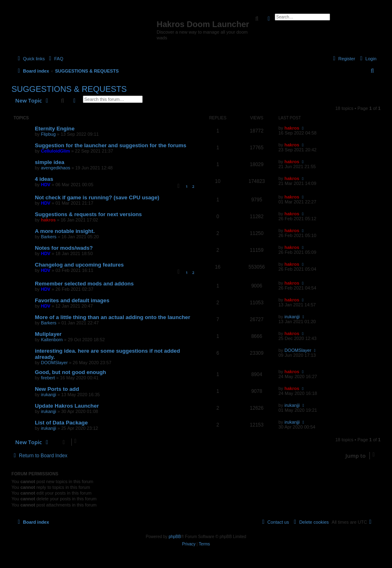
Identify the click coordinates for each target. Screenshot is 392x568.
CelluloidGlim (56, 151)
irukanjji (292, 317)
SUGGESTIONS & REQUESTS (69, 89)
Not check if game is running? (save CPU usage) (97, 197)
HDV (46, 185)
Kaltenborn (52, 340)
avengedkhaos (56, 168)
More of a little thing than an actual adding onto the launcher (113, 317)
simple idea (50, 162)
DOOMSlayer (54, 363)
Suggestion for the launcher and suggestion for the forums (111, 145)
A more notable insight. (65, 231)
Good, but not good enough (71, 372)
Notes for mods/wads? (64, 248)
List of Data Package (61, 423)
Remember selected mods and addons (84, 284)
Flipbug (48, 134)
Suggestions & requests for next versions (88, 214)
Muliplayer (48, 334)
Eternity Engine (55, 129)
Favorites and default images (72, 300)
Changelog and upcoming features (79, 265)
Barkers (49, 237)
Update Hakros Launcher (67, 406)
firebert (48, 378)
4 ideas (44, 179)
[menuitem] (55, 59)
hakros (292, 128)
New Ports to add (57, 389)
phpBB (175, 537)
